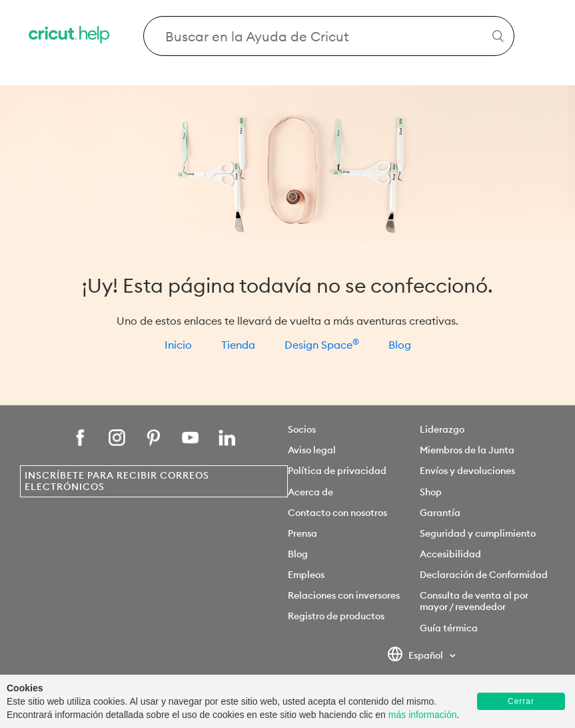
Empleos (306, 575)
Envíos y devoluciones (467, 471)
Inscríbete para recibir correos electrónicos (117, 481)
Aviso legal (312, 450)
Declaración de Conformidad (484, 575)
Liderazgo (442, 429)
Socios (302, 429)
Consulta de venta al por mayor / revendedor (474, 601)
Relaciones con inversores (344, 595)
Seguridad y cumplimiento (478, 533)
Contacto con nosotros (337, 513)
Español (416, 656)
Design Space (322, 345)
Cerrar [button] (521, 701)
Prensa (302, 533)
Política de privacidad (337, 471)
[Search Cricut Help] (329, 36)
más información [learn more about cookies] (423, 715)
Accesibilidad (450, 554)
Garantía (440, 513)
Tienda (238, 345)
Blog (400, 345)
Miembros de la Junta (467, 450)
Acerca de (310, 492)
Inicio (178, 345)
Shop (431, 492)
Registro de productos (336, 616)
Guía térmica (449, 628)
